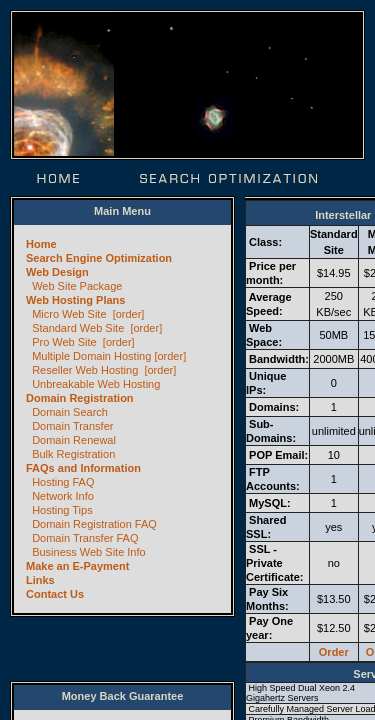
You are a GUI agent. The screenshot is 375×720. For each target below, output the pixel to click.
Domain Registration (80, 398)
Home (60, 178)
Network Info (63, 496)
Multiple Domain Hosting (91, 356)
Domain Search (70, 412)
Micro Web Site (69, 314)
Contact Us (55, 594)
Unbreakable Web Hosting (96, 384)
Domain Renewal (74, 440)
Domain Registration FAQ (94, 524)
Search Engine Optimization (99, 258)
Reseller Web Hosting (85, 370)
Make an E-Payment (77, 566)
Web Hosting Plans (75, 300)
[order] (129, 314)
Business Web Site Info (89, 552)
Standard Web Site (78, 328)
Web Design (57, 272)
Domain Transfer (72, 426)
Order (334, 652)
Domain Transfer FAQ (85, 538)
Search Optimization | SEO (229, 178)
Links (40, 580)
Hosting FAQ (63, 482)
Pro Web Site (64, 342)
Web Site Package (77, 286)
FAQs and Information (83, 468)
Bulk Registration (73, 454)
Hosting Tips (62, 510)
